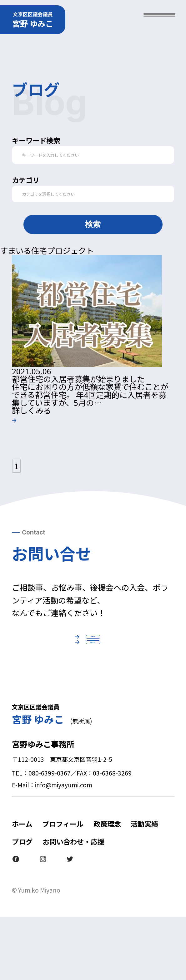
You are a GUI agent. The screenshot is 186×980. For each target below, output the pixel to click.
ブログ (22, 905)
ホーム (22, 887)
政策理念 (107, 887)
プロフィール (63, 887)
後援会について (93, 693)
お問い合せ (93, 649)
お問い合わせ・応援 (73, 905)
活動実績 (144, 887)
